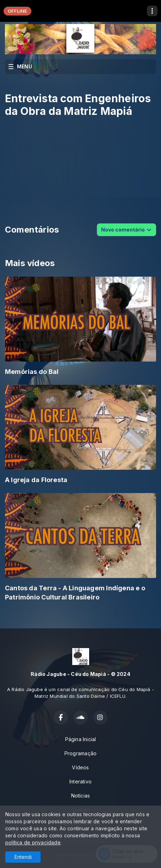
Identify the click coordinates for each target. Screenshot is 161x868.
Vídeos (80, 767)
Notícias (81, 796)
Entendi (23, 857)
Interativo (80, 781)
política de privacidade (33, 842)
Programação (80, 753)
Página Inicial (81, 739)
